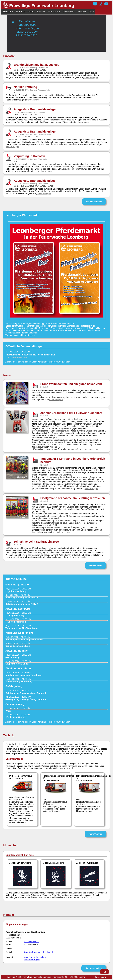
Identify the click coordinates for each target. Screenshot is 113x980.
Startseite (8, 12)
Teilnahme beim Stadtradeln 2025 (36, 542)
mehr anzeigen (91, 77)
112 (26, 948)
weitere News (95, 565)
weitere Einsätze (94, 202)
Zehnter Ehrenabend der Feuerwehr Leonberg (71, 413)
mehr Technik (95, 834)
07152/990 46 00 (32, 942)
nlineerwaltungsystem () (46, 362)
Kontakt (82, 12)
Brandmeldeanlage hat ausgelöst (36, 65)
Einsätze (20, 12)
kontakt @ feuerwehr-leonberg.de (39, 952)
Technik (41, 12)
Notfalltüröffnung (25, 87)
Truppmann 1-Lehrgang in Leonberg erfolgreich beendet (73, 460)
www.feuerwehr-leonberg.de (37, 957)
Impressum (100, 977)
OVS (91, 12)
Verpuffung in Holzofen (29, 156)
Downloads (69, 12)
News (31, 12)
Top (104, 972)
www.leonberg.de (32, 959)
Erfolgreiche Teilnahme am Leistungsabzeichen (73, 498)
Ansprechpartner (94, 968)
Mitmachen (54, 12)
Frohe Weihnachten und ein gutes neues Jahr (71, 384)
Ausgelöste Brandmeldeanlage (35, 109)
